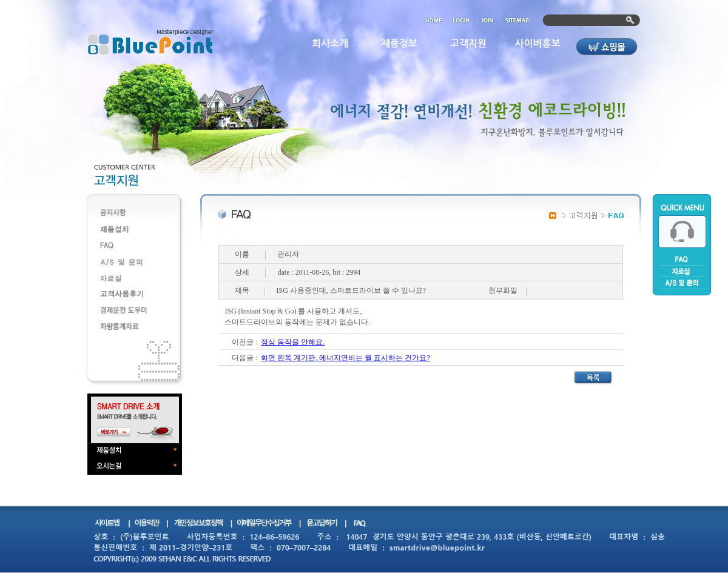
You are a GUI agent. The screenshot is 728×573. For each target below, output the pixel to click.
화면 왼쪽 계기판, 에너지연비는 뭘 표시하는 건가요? (345, 358)
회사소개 (330, 43)
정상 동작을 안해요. (293, 342)
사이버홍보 (537, 43)
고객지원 (468, 43)
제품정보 (399, 43)
